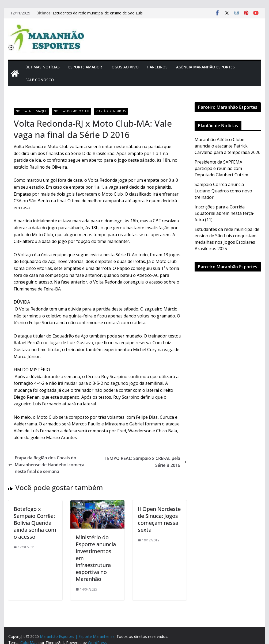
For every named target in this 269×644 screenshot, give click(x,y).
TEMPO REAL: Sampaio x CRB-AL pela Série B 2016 (146, 462)
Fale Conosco (40, 80)
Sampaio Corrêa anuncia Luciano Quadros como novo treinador (223, 191)
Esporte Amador (85, 67)
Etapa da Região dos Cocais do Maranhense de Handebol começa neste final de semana (46, 465)
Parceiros (157, 67)
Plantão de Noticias (111, 111)
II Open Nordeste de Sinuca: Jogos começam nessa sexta (159, 519)
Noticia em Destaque (31, 111)
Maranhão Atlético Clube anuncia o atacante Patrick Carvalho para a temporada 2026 (228, 146)
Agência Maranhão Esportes (205, 67)
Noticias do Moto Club (71, 111)
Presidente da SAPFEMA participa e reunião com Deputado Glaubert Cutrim (221, 168)
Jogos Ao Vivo (125, 67)
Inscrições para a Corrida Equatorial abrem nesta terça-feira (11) (225, 213)
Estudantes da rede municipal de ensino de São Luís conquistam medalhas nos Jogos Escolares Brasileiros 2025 (104, 16)
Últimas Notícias (43, 67)
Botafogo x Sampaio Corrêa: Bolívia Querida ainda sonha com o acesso (35, 523)
